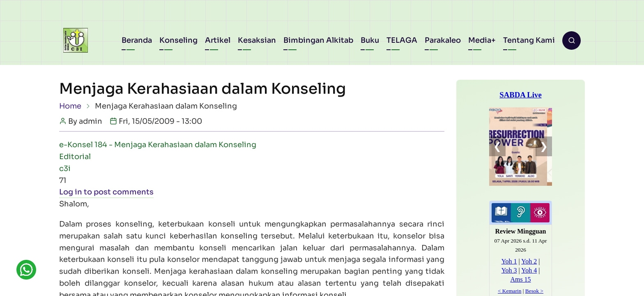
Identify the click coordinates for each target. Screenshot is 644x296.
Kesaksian (257, 40)
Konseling (178, 40)
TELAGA (402, 40)
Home (70, 106)
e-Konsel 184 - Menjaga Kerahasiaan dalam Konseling (158, 145)
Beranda (137, 40)
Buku (370, 40)
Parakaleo (443, 40)
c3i (65, 169)
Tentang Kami (529, 40)
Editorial (75, 157)
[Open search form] (572, 40)
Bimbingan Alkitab (318, 40)
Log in (71, 192)
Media (480, 40)
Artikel (218, 40)
